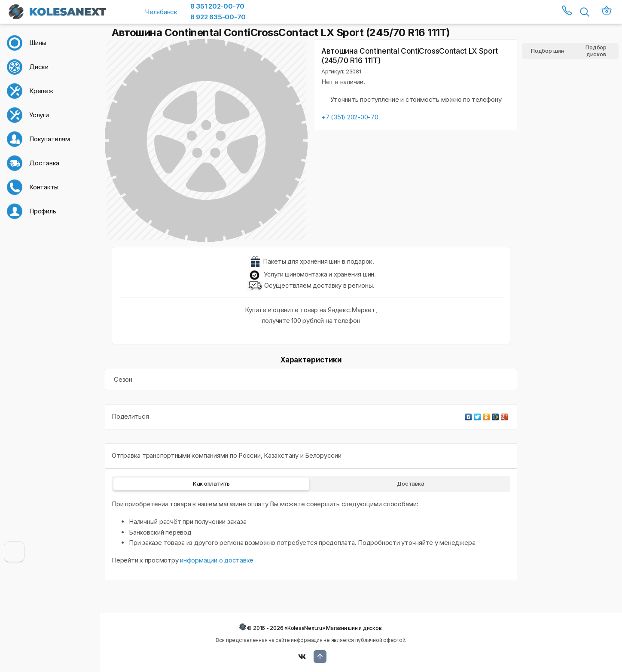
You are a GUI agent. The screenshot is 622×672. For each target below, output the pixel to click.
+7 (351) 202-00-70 (350, 117)
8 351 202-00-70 (217, 6)
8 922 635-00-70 (218, 17)
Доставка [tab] (410, 483)
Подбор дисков (596, 51)
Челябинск (161, 12)
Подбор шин (548, 51)
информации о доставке (217, 560)
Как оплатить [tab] (211, 483)
